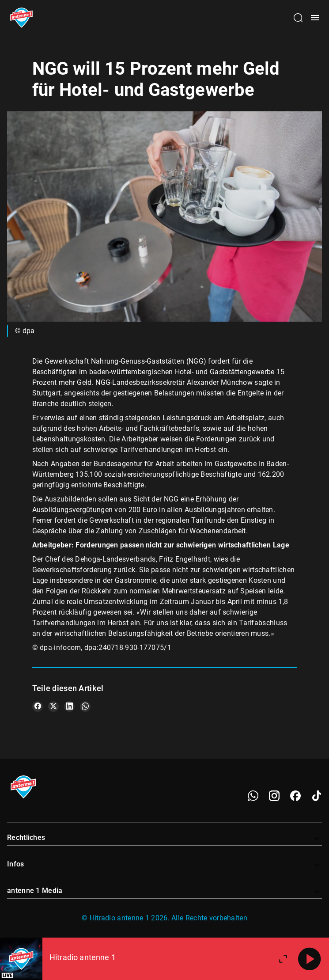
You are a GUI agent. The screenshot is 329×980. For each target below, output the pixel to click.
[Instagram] (274, 796)
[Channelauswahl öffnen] (298, 18)
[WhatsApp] (253, 796)
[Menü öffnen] (315, 18)
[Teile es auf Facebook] (38, 707)
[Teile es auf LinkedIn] (69, 707)
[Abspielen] (310, 959)
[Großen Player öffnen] (283, 959)
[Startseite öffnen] (21, 18)
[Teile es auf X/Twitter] (53, 707)
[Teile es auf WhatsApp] (85, 707)
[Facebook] (295, 796)
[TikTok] (317, 796)
